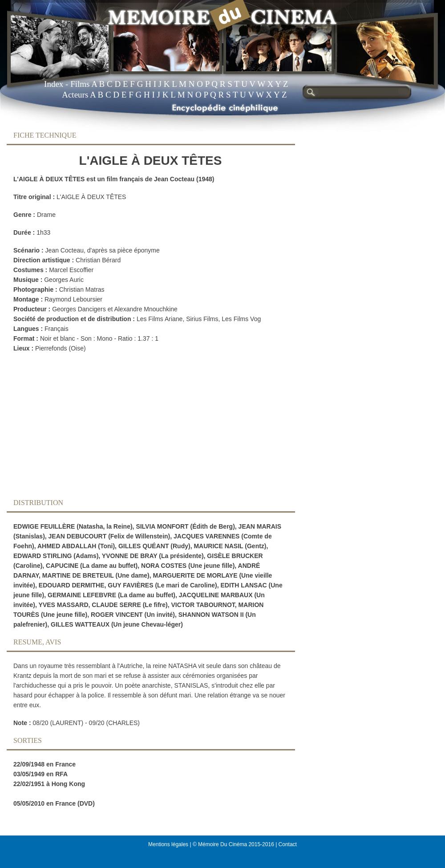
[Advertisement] (144, 428)
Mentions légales (168, 844)
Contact (288, 844)
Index (54, 84)
